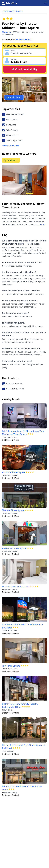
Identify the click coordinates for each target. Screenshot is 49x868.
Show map (7, 32)
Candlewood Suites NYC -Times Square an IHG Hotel (22, 626)
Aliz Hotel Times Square (14, 472)
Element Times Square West (16, 586)
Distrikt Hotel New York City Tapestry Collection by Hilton (20, 705)
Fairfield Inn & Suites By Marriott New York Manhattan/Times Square (23, 433)
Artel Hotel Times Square (14, 548)
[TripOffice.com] (9, 3)
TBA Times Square (11, 666)
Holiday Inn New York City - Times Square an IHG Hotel (24, 747)
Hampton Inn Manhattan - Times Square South (22, 788)
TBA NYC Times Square (13, 510)
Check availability (24, 69)
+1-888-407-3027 (24, 40)
